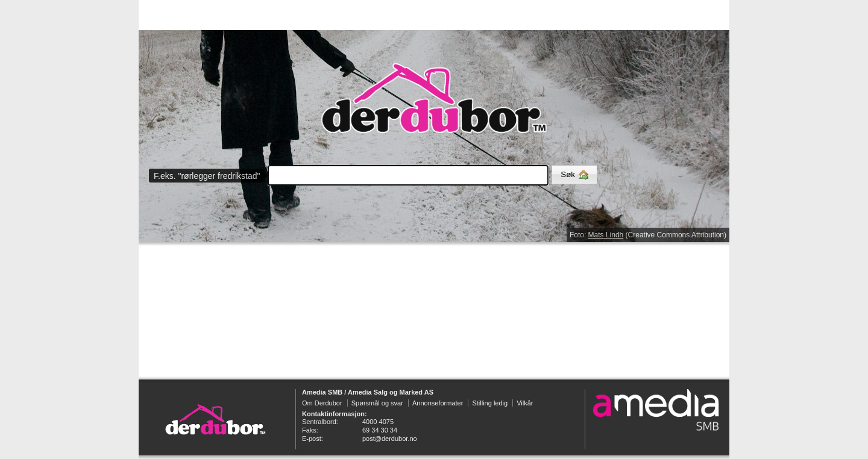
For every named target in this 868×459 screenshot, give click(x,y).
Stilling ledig (490, 403)
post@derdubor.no (390, 439)
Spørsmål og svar (377, 403)
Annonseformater (438, 403)
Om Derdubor (322, 403)
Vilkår (525, 403)
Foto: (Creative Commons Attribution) (648, 235)
